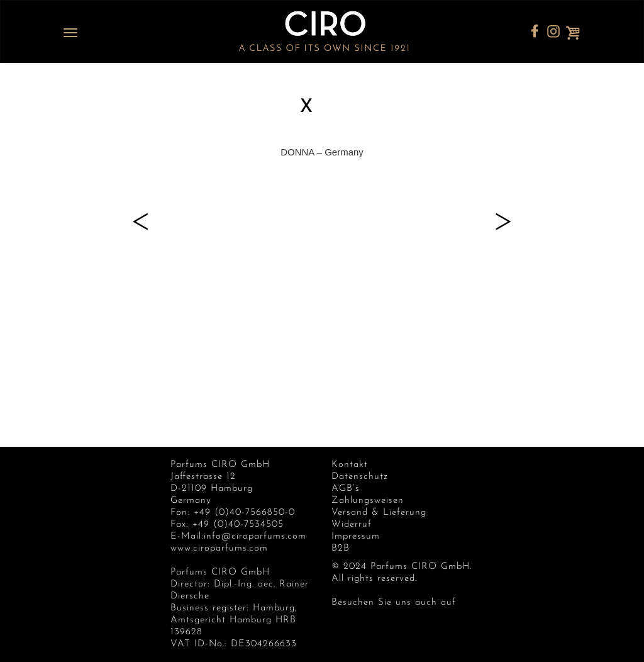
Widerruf (352, 525)
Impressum (356, 536)
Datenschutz (360, 477)
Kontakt (350, 465)
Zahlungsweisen (368, 501)
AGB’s (346, 489)
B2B (341, 548)
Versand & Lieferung (379, 513)
